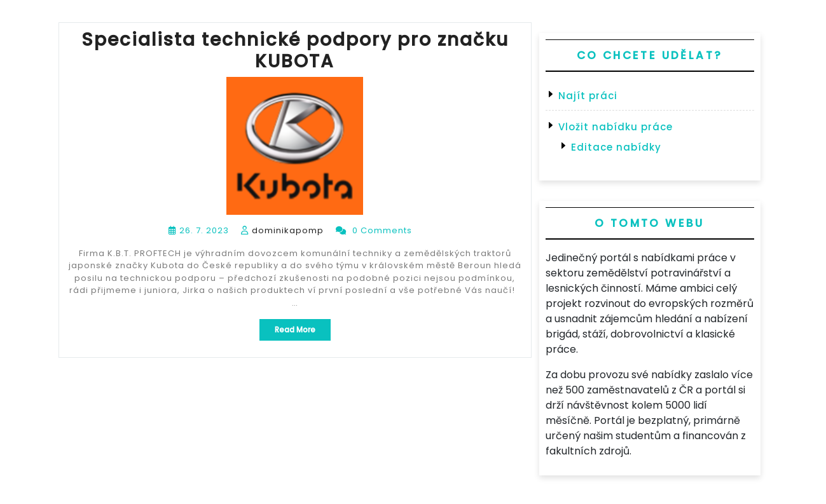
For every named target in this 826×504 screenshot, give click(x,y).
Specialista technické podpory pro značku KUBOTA (295, 51)
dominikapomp (288, 230)
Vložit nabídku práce (616, 127)
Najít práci (588, 96)
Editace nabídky (616, 147)
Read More (303, 332)
